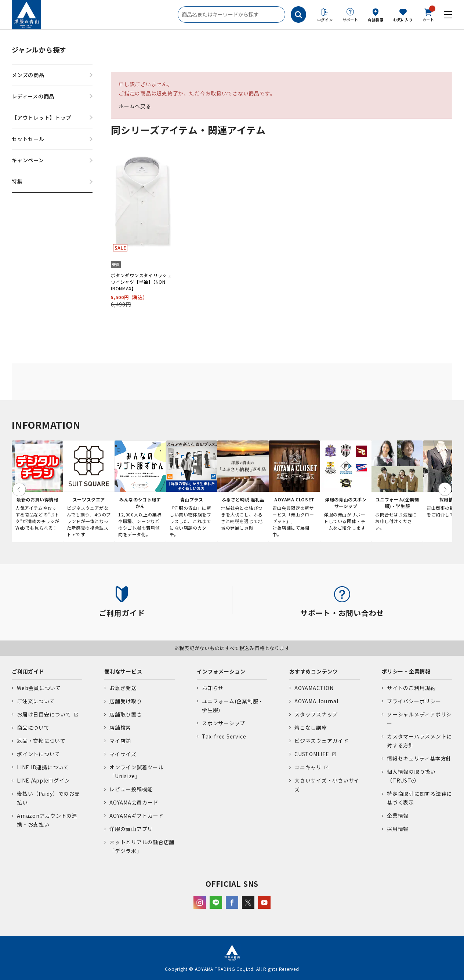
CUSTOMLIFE (312, 754)
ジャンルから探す (39, 50)
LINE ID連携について (43, 767)
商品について (33, 727)
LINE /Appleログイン (43, 780)
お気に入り (403, 20)
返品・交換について (41, 741)
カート (428, 14)
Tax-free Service (224, 736)
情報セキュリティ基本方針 (419, 758)
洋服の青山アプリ (131, 829)
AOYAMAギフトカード (137, 816)
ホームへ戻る (135, 106)
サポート (350, 20)
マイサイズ (123, 754)
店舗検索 (376, 20)
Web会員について (39, 688)
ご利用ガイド (28, 671)
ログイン (325, 20)
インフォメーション (221, 671)
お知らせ (213, 688)
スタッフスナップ (316, 714)
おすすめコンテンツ (314, 671)
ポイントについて (39, 754)
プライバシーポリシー (414, 701)
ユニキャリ (308, 767)
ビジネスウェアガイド (322, 741)
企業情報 (398, 816)
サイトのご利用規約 (411, 688)
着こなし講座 (311, 727)
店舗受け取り (126, 701)
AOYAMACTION (314, 688)
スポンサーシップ (224, 723)
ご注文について (36, 701)
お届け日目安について (44, 714)
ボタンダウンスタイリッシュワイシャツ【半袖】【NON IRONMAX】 (141, 282)
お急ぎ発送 (123, 688)
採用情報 (398, 829)
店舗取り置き (126, 714)
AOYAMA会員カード (134, 802)
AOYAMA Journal (316, 701)
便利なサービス (123, 671)
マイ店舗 (120, 741)
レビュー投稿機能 (131, 789)
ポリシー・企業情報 (406, 671)
